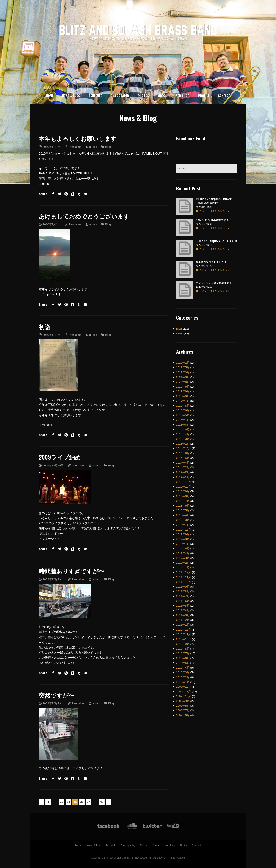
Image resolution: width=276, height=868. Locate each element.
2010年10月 (184, 634)
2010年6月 (183, 653)
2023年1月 (183, 358)
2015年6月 (183, 420)
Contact (224, 95)
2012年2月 (183, 558)
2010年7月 (183, 649)
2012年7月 (183, 539)
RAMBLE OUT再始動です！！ (213, 215)
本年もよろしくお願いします (78, 138)
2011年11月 (184, 572)
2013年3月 (183, 515)
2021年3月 (183, 372)
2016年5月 (183, 410)
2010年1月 (183, 677)
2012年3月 (183, 553)
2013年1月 (183, 520)
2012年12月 (184, 525)
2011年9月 (183, 582)
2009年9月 (183, 696)
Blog (108, 147)
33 (62, 802)
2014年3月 (183, 463)
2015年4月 (183, 429)
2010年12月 (184, 625)
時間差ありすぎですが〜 (72, 571)
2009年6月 (183, 710)
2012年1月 (183, 563)
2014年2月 (183, 467)
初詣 (45, 326)
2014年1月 (183, 472)
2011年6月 (183, 596)
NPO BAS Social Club (110, 858)
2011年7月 (183, 591)
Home (50, 95)
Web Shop (183, 95)
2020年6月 (183, 382)
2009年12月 (184, 682)
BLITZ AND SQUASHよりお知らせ (216, 236)
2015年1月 (183, 439)
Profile (204, 95)
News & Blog (71, 95)
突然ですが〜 (57, 695)
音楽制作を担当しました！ (211, 257)
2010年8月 (183, 644)
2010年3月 (183, 668)
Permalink (75, 147)
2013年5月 (183, 506)
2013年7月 (183, 496)
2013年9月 (183, 487)
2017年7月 (183, 396)
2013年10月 (184, 482)
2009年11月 (184, 687)
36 (82, 802)
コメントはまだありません (215, 206)
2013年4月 (183, 510)
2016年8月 (183, 401)
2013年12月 (184, 477)
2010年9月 (183, 639)
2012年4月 (183, 549)
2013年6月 (183, 501)
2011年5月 (183, 601)
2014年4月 (183, 458)
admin (93, 147)
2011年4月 (183, 606)
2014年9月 (183, 448)
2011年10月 (184, 577)
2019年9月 (183, 387)
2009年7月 (183, 706)
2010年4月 (183, 663)
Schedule (95, 95)
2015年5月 (183, 425)
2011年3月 (183, 610)
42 (102, 802)
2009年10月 (184, 691)
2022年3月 (183, 367)
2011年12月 (184, 567)
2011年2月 (183, 615)
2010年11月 (184, 630)
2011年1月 (183, 620)
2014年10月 (184, 444)
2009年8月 (183, 701)
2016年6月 (183, 406)
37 (88, 802)
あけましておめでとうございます (84, 216)
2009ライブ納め (60, 457)
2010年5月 (183, 658)
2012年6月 (183, 544)
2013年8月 (183, 491)
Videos (162, 95)
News (180, 329)
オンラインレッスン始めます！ (214, 278)
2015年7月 (183, 415)
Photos (143, 95)
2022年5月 (183, 363)
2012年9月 (183, 530)
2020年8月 (183, 377)
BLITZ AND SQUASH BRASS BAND (146, 858)
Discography (120, 95)
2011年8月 (183, 587)
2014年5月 (183, 453)
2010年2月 (183, 672)
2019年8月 (183, 391)
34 (68, 802)
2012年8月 (183, 534)
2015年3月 (183, 434)
